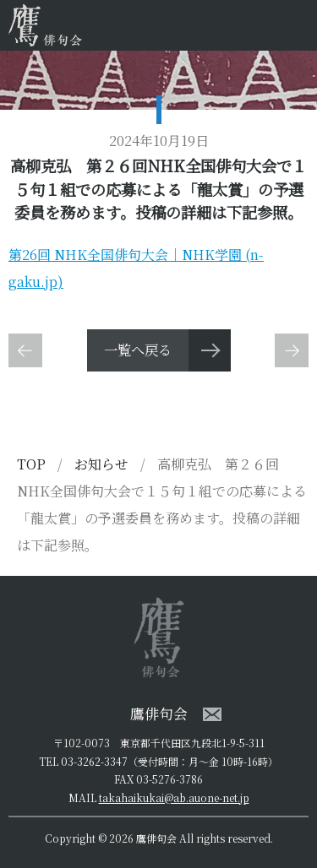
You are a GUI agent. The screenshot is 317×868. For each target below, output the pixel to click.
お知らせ (103, 464)
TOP (31, 464)
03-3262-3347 (94, 761)
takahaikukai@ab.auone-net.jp (174, 797)
